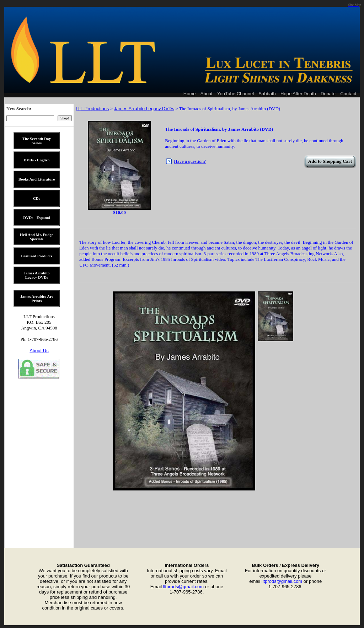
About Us (39, 351)
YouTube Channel (235, 94)
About (207, 94)
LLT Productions (92, 109)
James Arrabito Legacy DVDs (144, 109)
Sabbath (267, 94)
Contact (348, 94)
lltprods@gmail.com (183, 587)
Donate (328, 94)
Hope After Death (298, 94)
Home (190, 94)
